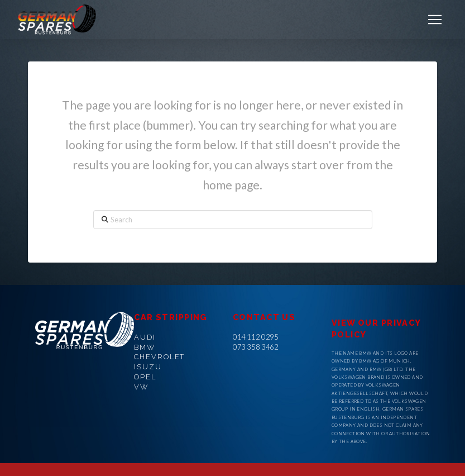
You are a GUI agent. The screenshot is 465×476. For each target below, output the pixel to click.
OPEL (145, 377)
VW (141, 387)
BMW (145, 347)
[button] (435, 20)
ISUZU (148, 367)
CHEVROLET (159, 357)
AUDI (145, 337)
